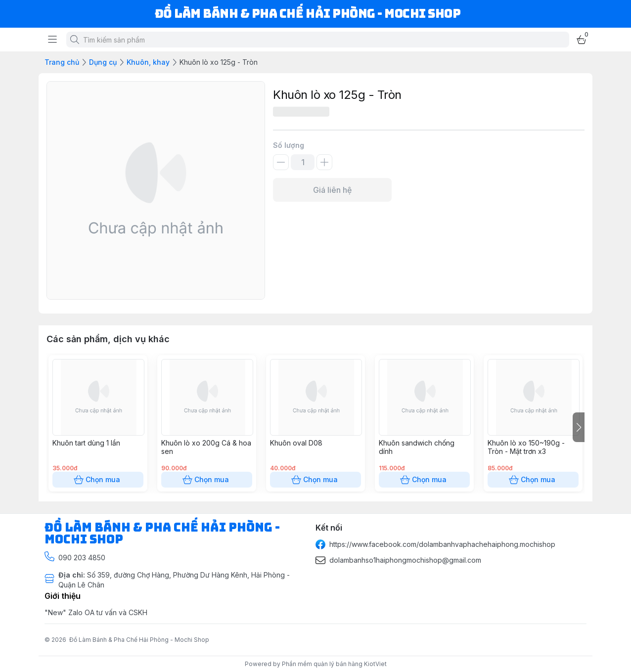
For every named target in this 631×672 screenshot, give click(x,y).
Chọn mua (98, 480)
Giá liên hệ (332, 190)
